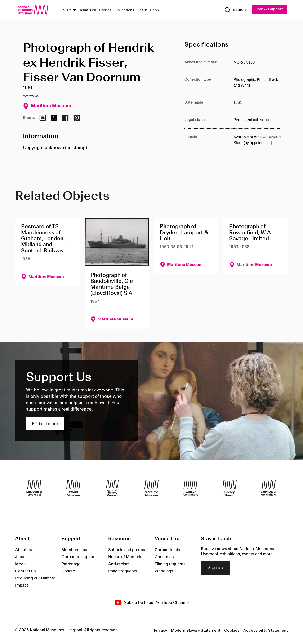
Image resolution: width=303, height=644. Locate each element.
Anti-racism (119, 564)
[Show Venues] (74, 10)
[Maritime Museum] (151, 488)
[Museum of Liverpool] (34, 488)
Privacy (160, 631)
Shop (155, 10)
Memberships (74, 550)
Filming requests (170, 564)
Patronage (71, 564)
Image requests (123, 571)
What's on (88, 10)
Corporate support (79, 557)
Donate (68, 571)
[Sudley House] (230, 488)
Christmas (164, 557)
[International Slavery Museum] (112, 488)
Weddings (164, 571)
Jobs (20, 557)
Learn (142, 10)
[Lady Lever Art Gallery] (269, 488)
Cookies (232, 631)
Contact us (25, 571)
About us (24, 550)
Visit (67, 10)
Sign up (215, 568)
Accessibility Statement (266, 631)
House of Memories (126, 557)
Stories (105, 10)
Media (21, 564)
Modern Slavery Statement (196, 631)
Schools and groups (127, 550)
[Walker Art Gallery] (191, 488)
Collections (124, 10)
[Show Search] (234, 10)
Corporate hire (168, 550)
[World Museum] (73, 488)
